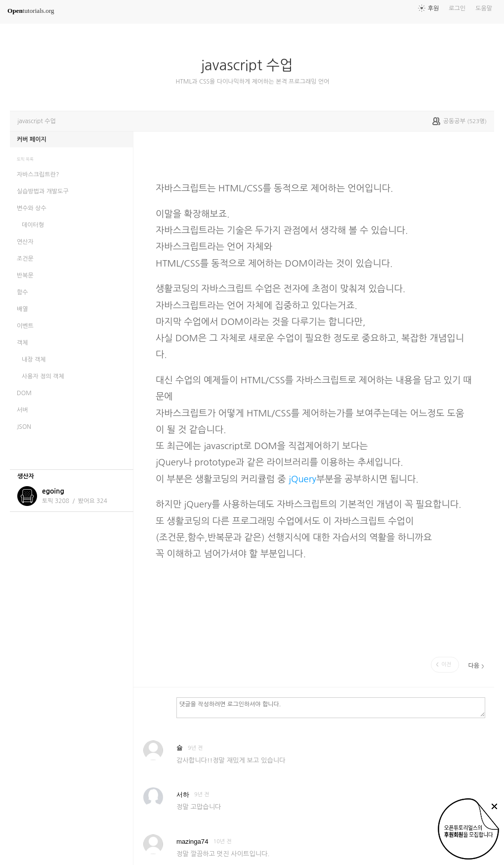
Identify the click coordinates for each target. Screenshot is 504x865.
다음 (474, 666)
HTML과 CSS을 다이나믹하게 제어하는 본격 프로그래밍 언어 (253, 82)
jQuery (302, 479)
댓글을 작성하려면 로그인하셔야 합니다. (331, 707)
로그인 (457, 8)
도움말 (484, 8)
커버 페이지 (32, 139)
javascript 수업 (251, 65)
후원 (434, 8)
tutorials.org (31, 11)
